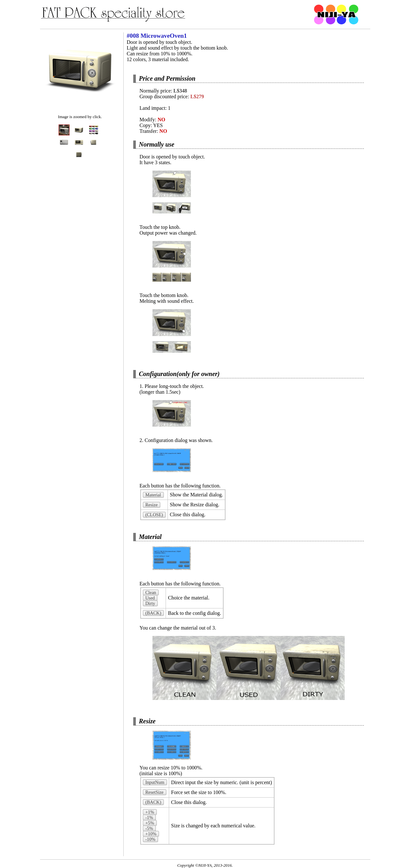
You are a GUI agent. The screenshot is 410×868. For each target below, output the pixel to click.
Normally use (157, 144)
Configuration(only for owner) (179, 374)
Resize (147, 721)
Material (150, 537)
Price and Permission (167, 78)
